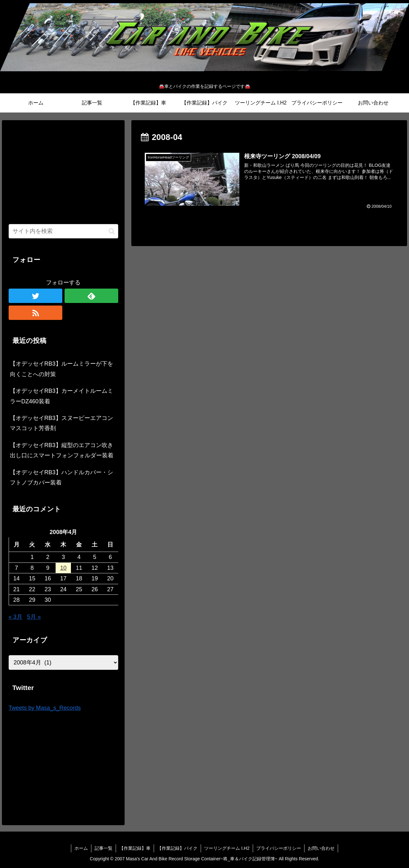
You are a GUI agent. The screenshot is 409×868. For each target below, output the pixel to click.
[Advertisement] (64, 171)
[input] (64, 231)
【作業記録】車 (135, 848)
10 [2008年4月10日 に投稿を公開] (63, 568)
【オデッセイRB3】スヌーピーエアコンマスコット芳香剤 (62, 423)
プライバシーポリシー (279, 848)
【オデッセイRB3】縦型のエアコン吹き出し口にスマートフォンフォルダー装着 (62, 450)
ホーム (81, 848)
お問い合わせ (321, 848)
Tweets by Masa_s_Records (45, 708)
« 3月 (15, 617)
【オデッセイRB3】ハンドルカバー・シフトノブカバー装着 (62, 477)
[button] (112, 231)
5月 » (34, 617)
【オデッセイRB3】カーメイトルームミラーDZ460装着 (62, 396)
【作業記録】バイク (177, 848)
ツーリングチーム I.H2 (227, 848)
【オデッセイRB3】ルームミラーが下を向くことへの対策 (62, 369)
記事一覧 (104, 848)
